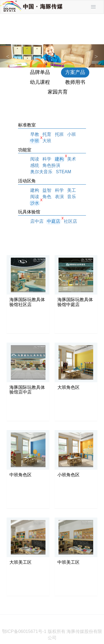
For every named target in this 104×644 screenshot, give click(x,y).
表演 (59, 197)
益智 (47, 190)
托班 (59, 134)
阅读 (35, 159)
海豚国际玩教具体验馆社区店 (27, 302)
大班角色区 (69, 387)
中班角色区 (21, 475)
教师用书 (75, 82)
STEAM (63, 172)
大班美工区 (21, 562)
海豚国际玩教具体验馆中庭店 (75, 302)
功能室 (25, 150)
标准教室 (27, 125)
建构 (59, 159)
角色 (47, 197)
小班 (72, 134)
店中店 (37, 221)
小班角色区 (69, 475)
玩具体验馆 (29, 212)
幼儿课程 (40, 82)
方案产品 (75, 72)
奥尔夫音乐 (41, 172)
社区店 (70, 221)
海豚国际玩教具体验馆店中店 (27, 390)
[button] (8, 56)
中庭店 (54, 221)
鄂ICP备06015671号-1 (24, 631)
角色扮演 (51, 165)
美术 (72, 159)
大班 (47, 141)
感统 (35, 165)
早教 (35, 134)
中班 (35, 141)
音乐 (72, 197)
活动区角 (27, 181)
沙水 (35, 203)
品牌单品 (40, 72)
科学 (47, 159)
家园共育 (58, 92)
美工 (72, 190)
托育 (47, 134)
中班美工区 (69, 562)
